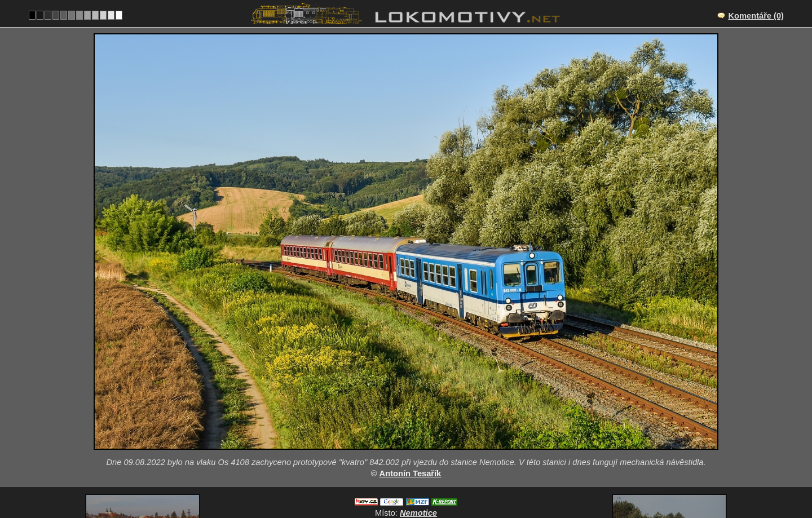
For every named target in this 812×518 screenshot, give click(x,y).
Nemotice (418, 423)
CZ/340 (416, 435)
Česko (400, 482)
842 (433, 482)
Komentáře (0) (756, 16)
